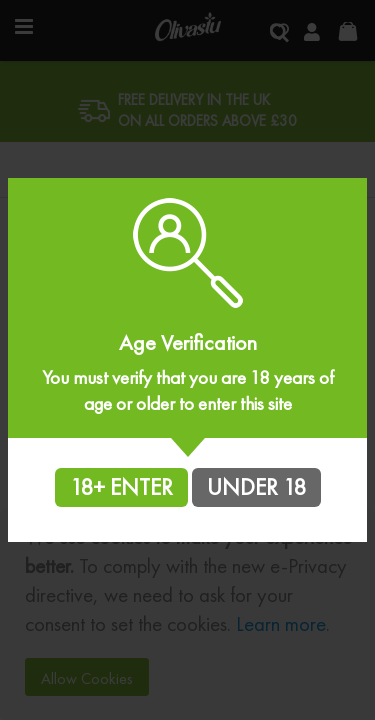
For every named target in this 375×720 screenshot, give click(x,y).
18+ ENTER (121, 487)
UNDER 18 (256, 487)
